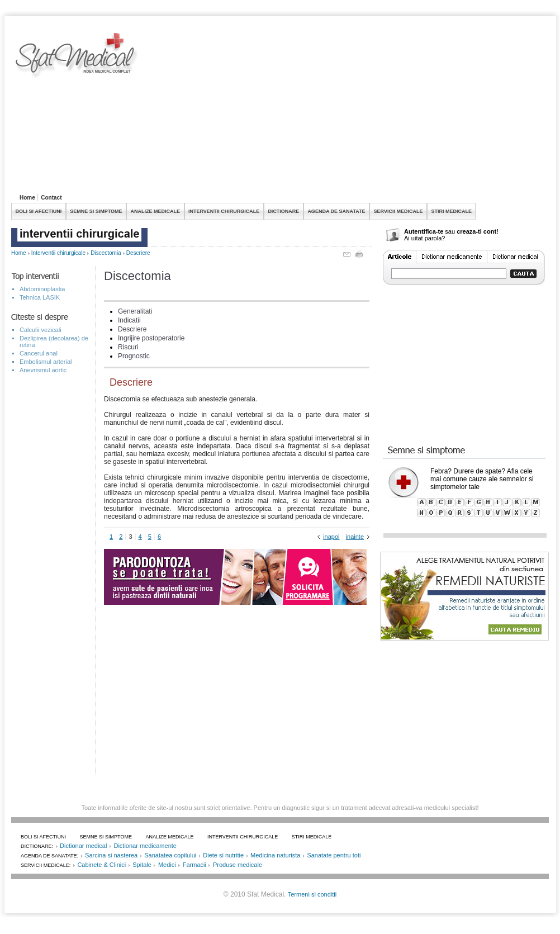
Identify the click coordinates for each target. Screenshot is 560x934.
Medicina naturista (275, 855)
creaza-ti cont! (478, 231)
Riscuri (128, 347)
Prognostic (134, 356)
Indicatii (129, 320)
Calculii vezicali (41, 330)
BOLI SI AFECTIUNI (39, 211)
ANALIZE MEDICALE (156, 211)
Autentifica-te (424, 231)
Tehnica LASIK (40, 297)
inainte (355, 537)
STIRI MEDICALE (451, 211)
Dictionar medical (83, 846)
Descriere (138, 253)
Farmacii (194, 865)
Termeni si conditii (312, 894)
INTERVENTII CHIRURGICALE (224, 211)
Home (27, 198)
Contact (51, 198)
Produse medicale (238, 865)
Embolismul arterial (46, 362)
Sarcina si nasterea (111, 855)
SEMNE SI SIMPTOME (96, 211)
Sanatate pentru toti (334, 855)
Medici (167, 865)
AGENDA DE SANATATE (336, 211)
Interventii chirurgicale (58, 253)
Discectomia (106, 253)
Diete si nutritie (223, 855)
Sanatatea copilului (170, 855)
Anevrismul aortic (43, 370)
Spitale (142, 865)
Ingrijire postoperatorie (151, 338)
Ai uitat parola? (424, 238)
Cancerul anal (39, 353)
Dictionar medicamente (145, 846)
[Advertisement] (286, 111)
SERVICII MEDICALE (398, 211)
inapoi (331, 537)
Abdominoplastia (42, 289)
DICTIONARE (283, 211)
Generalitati (135, 311)
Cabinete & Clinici (101, 865)
